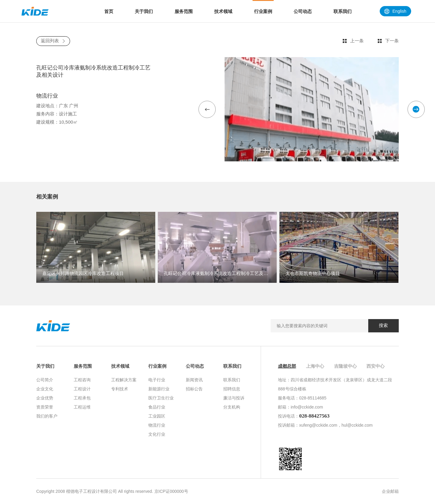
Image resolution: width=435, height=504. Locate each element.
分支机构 (232, 407)
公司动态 (195, 366)
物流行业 (157, 425)
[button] (207, 109)
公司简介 (45, 380)
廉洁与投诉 (234, 398)
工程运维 (82, 407)
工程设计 (82, 389)
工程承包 (82, 398)
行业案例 (157, 366)
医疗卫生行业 (161, 398)
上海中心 (315, 366)
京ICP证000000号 (171, 491)
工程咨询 (82, 380)
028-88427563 (314, 416)
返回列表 (53, 41)
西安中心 (375, 366)
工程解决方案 (124, 380)
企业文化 (45, 389)
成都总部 (287, 366)
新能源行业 (159, 389)
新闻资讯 (194, 380)
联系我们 (232, 366)
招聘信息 (232, 389)
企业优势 (45, 398)
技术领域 (120, 366)
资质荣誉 (45, 407)
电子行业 (157, 380)
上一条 (353, 41)
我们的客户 (47, 416)
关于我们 (45, 366)
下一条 (388, 41)
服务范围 (83, 366)
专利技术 (120, 389)
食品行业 (157, 407)
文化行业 (157, 434)
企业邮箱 (390, 491)
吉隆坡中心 (345, 366)
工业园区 (157, 416)
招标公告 (194, 389)
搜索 (383, 325)
